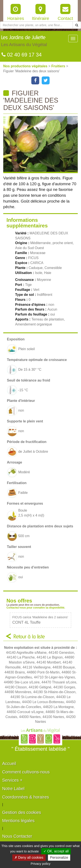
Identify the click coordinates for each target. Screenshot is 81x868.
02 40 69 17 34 (22, 55)
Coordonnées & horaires (26, 797)
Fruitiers (59, 66)
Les (24, 42)
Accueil (9, 763)
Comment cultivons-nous (26, 772)
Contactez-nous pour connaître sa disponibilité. (36, 608)
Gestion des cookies (22, 812)
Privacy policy (41, 864)
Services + (12, 780)
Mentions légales (18, 821)
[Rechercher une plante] (36, 25)
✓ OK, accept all (56, 851)
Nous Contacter (17, 836)
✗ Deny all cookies (29, 858)
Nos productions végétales (26, 66)
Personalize (59, 858)
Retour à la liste (29, 637)
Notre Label (13, 789)
